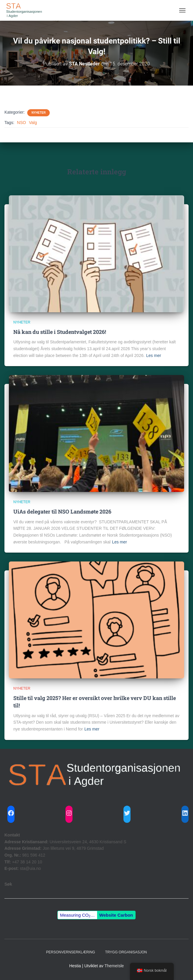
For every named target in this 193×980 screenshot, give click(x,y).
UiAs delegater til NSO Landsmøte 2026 (62, 511)
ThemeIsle (114, 966)
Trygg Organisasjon (126, 952)
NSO (21, 123)
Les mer (154, 355)
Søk (8, 884)
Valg (33, 123)
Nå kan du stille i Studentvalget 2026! (60, 332)
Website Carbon (116, 915)
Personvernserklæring (71, 952)
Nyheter (38, 113)
